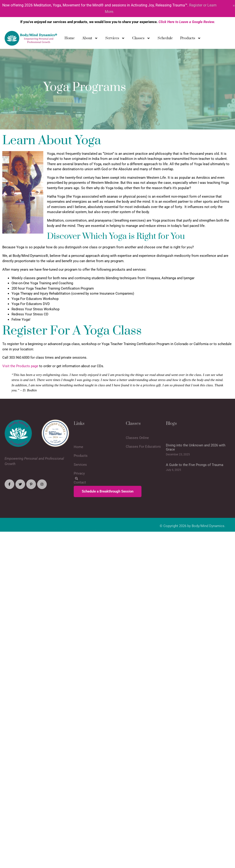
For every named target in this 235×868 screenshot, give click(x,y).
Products (191, 39)
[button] (76, 478)
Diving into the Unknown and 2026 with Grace (196, 462)
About (90, 39)
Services (115, 39)
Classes (141, 39)
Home (70, 39)
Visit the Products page (20, 366)
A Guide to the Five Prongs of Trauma (195, 480)
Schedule (165, 39)
